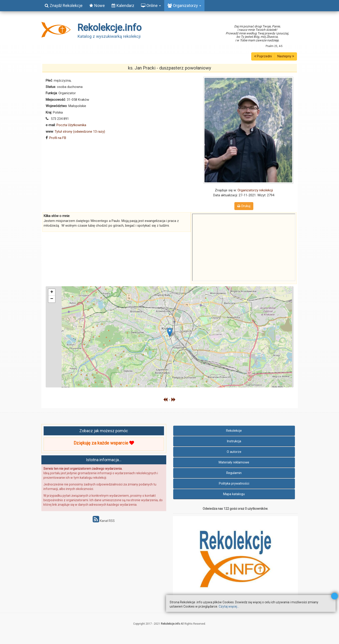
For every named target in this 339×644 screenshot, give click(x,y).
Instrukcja (234, 441)
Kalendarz (123, 6)
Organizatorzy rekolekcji (255, 190)
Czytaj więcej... (229, 606)
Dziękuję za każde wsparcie (104, 443)
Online (151, 6)
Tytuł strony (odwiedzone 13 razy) (80, 132)
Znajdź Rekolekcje (64, 6)
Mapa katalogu (234, 494)
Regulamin (234, 473)
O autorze (234, 452)
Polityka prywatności (234, 483)
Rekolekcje (234, 431)
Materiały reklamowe (234, 462)
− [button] (52, 299)
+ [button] (52, 292)
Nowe (97, 6)
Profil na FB (58, 138)
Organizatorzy (184, 6)
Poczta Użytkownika (71, 125)
